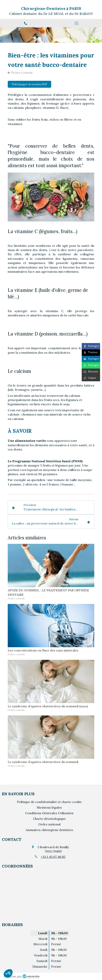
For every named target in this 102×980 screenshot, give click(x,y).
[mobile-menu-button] (76, 23)
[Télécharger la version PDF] (29, 84)
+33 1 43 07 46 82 (53, 857)
